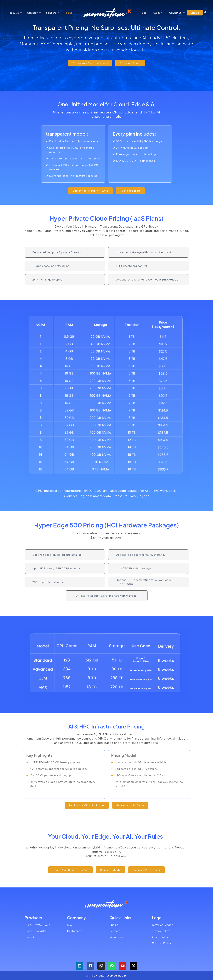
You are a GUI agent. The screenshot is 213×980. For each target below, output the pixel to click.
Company (76, 918)
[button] (205, 13)
